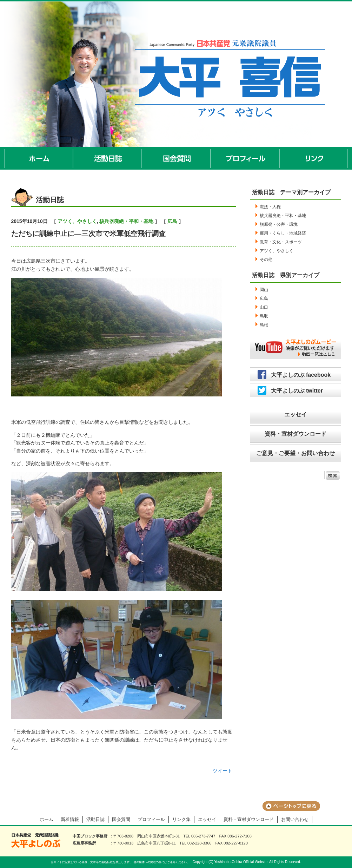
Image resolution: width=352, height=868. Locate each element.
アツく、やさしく (77, 221)
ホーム (39, 158)
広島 (172, 221)
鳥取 (264, 316)
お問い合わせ (295, 819)
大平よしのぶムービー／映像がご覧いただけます (295, 347)
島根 (264, 325)
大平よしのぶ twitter (297, 391)
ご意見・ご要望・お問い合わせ (295, 453)
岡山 (264, 290)
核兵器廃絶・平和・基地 (126, 221)
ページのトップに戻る (291, 806)
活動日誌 (108, 158)
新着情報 (70, 819)
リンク (314, 158)
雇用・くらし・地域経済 (283, 233)
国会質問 (177, 158)
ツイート (223, 771)
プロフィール (245, 158)
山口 (264, 307)
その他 (266, 259)
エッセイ (295, 415)
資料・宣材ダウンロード (295, 434)
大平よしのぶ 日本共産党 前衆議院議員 (36, 840)
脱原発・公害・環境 (279, 224)
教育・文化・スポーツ (281, 242)
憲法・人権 (270, 207)
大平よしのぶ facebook (301, 375)
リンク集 (181, 819)
